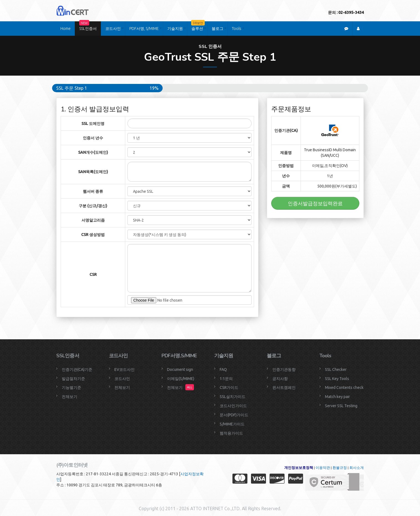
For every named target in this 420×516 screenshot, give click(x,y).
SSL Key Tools (337, 379)
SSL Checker (336, 369)
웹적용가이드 (231, 433)
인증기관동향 (284, 369)
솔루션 (198, 26)
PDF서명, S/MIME (144, 29)
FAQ (223, 369)
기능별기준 (71, 387)
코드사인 (113, 29)
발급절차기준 (73, 379)
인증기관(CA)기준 (77, 369)
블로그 (217, 29)
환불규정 (340, 468)
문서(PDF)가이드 (234, 415)
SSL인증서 (88, 26)
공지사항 (280, 379)
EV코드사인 (125, 369)
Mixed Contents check (344, 387)
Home (66, 29)
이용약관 (323, 468)
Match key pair (337, 397)
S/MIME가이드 (232, 424)
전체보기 (70, 397)
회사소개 (357, 468)
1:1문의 (226, 379)
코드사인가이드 (233, 406)
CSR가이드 (229, 387)
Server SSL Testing (341, 406)
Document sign (180, 369)
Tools (237, 29)
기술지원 (175, 29)
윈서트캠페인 (284, 387)
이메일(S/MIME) (181, 379)
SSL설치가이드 (233, 397)
